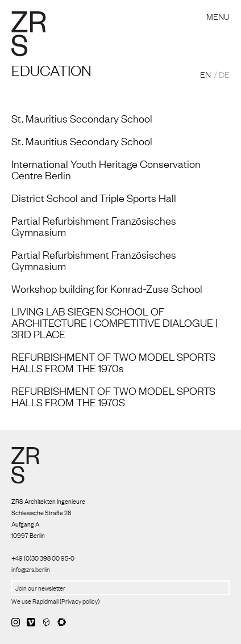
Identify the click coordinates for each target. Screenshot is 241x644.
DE (224, 74)
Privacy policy (80, 601)
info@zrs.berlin (31, 569)
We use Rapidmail (35, 601)
